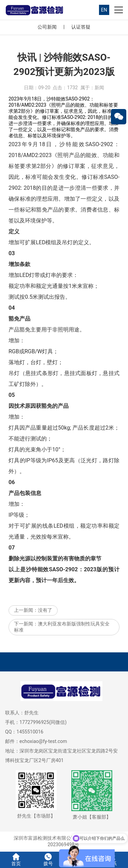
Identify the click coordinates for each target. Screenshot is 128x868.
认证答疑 (81, 27)
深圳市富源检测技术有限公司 (45, 838)
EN (104, 10)
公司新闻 (47, 27)
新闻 (99, 88)
